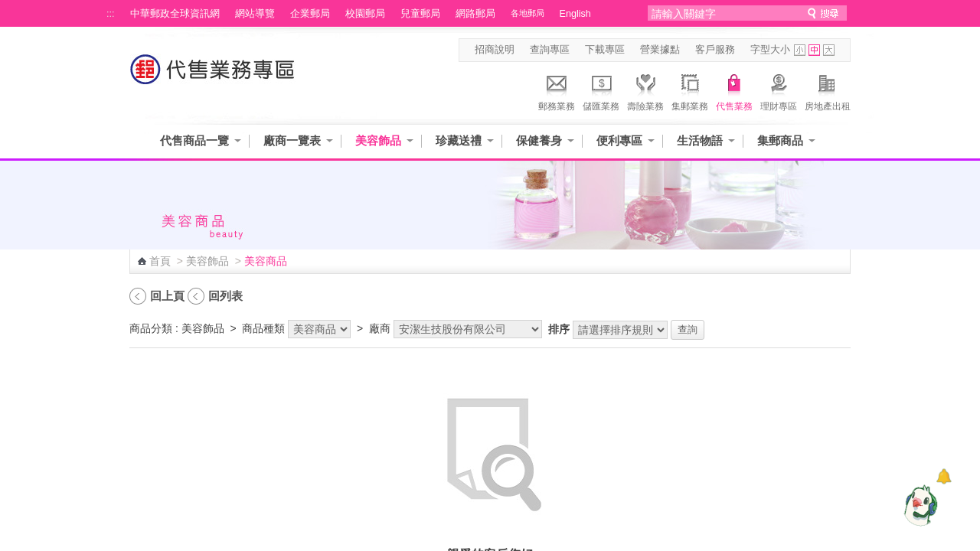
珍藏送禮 (459, 140)
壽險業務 (645, 90)
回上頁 (167, 296)
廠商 (380, 328)
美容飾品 (378, 140)
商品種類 (263, 328)
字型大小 (770, 50)
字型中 (814, 50)
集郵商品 (780, 140)
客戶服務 (715, 50)
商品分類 (151, 328)
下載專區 (605, 50)
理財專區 (779, 90)
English (575, 14)
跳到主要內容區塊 (8, 8)
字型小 (800, 50)
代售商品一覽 (194, 140)
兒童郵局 (420, 14)
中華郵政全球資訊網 (175, 14)
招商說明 (495, 50)
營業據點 (660, 50)
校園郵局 (365, 14)
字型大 (829, 50)
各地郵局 (528, 13)
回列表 (225, 296)
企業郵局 (310, 14)
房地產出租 (828, 90)
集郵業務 (690, 90)
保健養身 (539, 140)
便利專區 (619, 140)
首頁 (160, 261)
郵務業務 (557, 90)
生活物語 (700, 140)
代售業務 (734, 90)
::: (111, 14)
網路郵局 (475, 14)
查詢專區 (550, 50)
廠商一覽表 (292, 140)
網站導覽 (255, 14)
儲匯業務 (601, 90)
